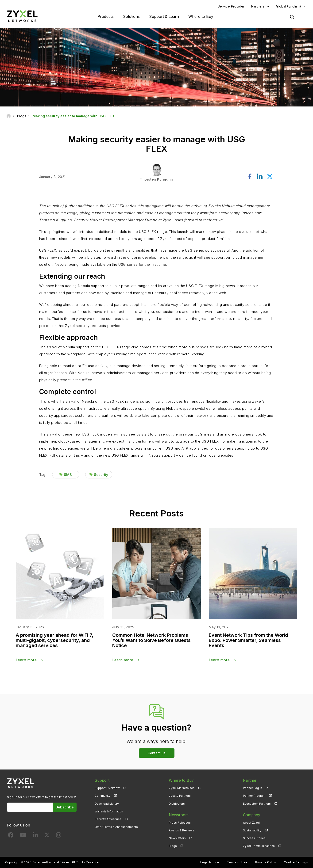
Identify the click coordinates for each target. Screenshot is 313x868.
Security (101, 475)
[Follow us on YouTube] (23, 836)
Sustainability (252, 830)
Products (106, 16)
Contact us (157, 753)
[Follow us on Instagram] (59, 836)
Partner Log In (253, 788)
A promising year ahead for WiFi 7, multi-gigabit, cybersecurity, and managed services (54, 640)
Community (102, 796)
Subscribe (65, 807)
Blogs (173, 846)
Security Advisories (108, 819)
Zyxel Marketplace (182, 788)
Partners (258, 6)
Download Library (107, 804)
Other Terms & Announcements (116, 827)
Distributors (177, 804)
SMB (68, 475)
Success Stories (254, 838)
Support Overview (107, 788)
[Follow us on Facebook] (11, 836)
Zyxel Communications (259, 846)
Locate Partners (180, 796)
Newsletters (177, 838)
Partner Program (254, 796)
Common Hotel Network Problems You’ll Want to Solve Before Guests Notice (151, 640)
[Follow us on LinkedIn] (35, 836)
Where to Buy (201, 16)
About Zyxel (251, 823)
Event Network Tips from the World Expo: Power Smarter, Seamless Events (248, 640)
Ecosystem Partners (257, 804)
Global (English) (288, 6)
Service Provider (231, 6)
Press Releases (180, 823)
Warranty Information (109, 811)
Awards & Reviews (182, 830)
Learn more (26, 660)
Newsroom (179, 815)
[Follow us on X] (47, 836)
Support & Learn (164, 16)
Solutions (131, 16)
